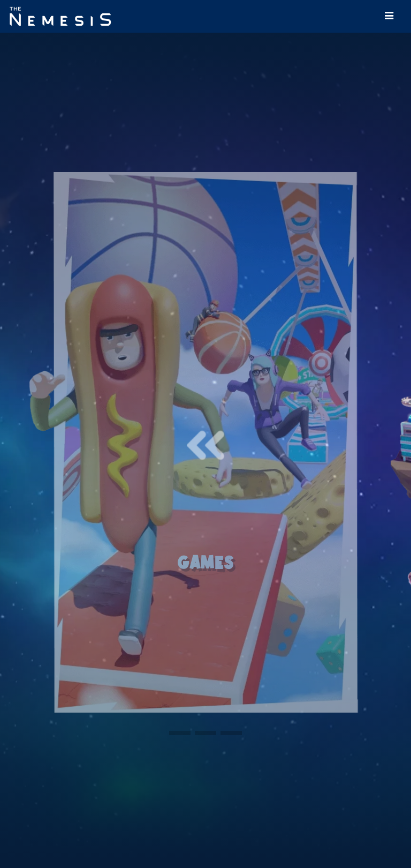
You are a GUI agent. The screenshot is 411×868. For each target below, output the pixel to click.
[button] (180, 733)
